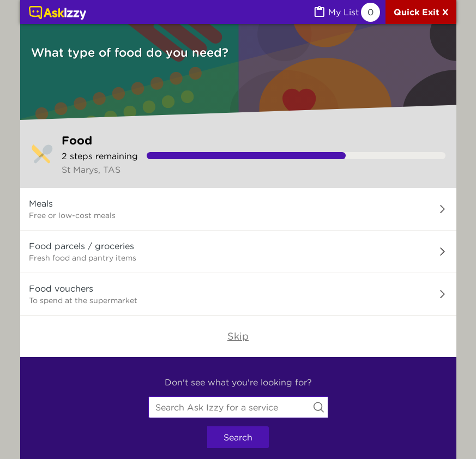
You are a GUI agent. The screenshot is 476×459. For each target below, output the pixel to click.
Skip (238, 336)
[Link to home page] (58, 14)
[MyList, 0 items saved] (346, 12)
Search (238, 437)
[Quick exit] (421, 12)
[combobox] (238, 407)
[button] (238, 209)
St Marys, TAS (91, 170)
